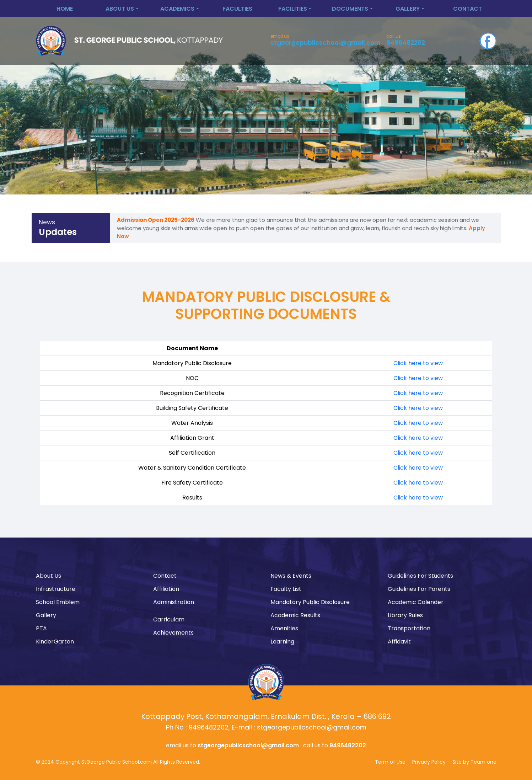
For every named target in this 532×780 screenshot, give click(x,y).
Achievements (173, 633)
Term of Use (390, 762)
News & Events (291, 576)
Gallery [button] (408, 9)
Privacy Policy (429, 762)
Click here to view (418, 363)
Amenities (284, 628)
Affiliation (166, 589)
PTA (41, 628)
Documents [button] (350, 9)
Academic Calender (416, 602)
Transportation (409, 628)
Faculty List (286, 589)
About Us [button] (120, 9)
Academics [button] (177, 9)
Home (65, 9)
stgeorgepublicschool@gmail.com (326, 43)
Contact (467, 9)
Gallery (46, 615)
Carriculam (169, 619)
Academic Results (295, 615)
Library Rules (405, 615)
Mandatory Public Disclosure (310, 602)
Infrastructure (56, 589)
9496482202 (406, 43)
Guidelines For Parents (419, 589)
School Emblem (58, 602)
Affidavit (399, 642)
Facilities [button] (293, 9)
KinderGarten (55, 642)
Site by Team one (474, 762)
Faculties (237, 9)
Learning (282, 642)
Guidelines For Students (420, 576)
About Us (49, 576)
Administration (174, 602)
